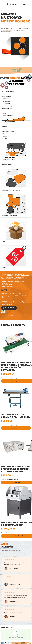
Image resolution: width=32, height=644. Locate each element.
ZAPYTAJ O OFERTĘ (9, 308)
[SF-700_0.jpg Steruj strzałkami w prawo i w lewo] (16, 398)
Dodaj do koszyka (16, 428)
